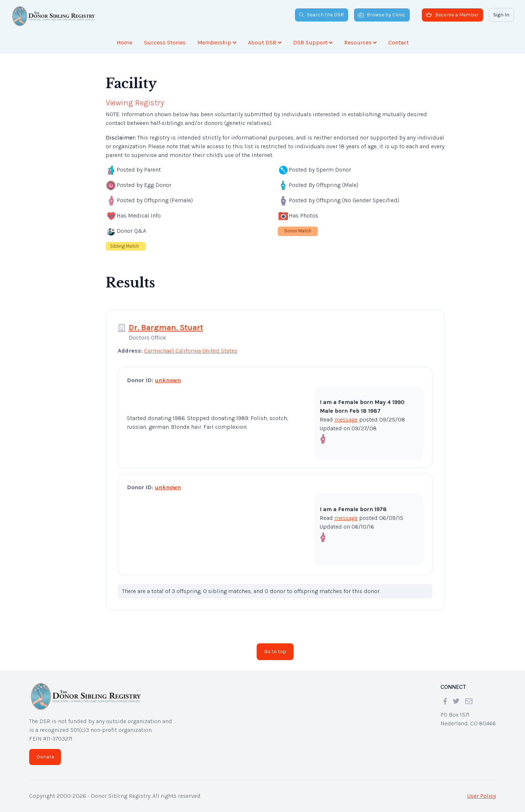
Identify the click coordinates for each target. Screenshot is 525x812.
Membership (217, 42)
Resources (360, 42)
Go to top (275, 652)
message (346, 419)
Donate (45, 757)
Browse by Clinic (382, 15)
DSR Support (313, 42)
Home (125, 42)
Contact (398, 42)
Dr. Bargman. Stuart (166, 327)
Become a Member (452, 15)
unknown (168, 380)
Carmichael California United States (191, 351)
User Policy (481, 796)
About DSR (265, 42)
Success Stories (165, 42)
